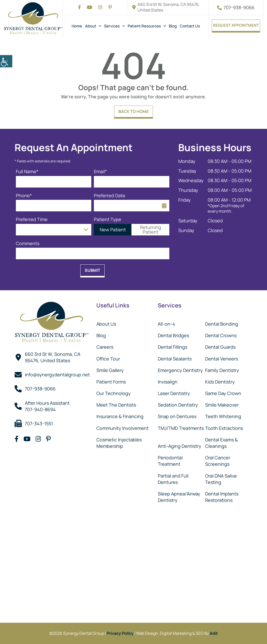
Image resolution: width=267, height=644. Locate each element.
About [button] (91, 26)
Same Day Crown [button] (223, 392)
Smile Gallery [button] (110, 368)
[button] (6, 61)
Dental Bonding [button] (222, 322)
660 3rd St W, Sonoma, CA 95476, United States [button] (166, 7)
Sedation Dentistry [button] (178, 403)
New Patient (113, 230)
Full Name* (27, 172)
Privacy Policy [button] (120, 633)
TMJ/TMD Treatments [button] (181, 426)
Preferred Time (32, 219)
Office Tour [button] (108, 357)
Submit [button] (92, 270)
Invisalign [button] (168, 380)
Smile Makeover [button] (222, 403)
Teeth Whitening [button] (223, 415)
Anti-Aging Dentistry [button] (180, 444)
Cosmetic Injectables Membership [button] (119, 441)
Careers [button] (105, 345)
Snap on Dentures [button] (177, 415)
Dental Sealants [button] (175, 357)
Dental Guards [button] (220, 345)
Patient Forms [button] (111, 380)
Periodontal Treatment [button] (170, 459)
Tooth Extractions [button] (224, 426)
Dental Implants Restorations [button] (222, 495)
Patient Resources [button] (144, 26)
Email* (100, 172)
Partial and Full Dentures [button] (173, 477)
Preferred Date (110, 196)
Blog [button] (173, 26)
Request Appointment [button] (236, 25)
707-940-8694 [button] (40, 408)
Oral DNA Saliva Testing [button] (221, 477)
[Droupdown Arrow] (86, 230)
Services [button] (112, 26)
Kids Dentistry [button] (220, 380)
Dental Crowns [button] (221, 334)
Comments (28, 243)
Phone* (24, 196)
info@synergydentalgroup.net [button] (57, 373)
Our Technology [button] (114, 392)
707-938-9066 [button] (236, 7)
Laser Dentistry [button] (174, 392)
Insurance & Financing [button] (120, 415)
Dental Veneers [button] (221, 357)
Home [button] (77, 26)
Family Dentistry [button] (222, 368)
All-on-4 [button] (166, 322)
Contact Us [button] (190, 26)
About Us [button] (106, 322)
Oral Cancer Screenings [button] (218, 459)
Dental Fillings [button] (173, 345)
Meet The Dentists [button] (116, 403)
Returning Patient (151, 230)
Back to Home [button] (133, 111)
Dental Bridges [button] (173, 334)
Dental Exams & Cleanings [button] (221, 441)
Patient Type (108, 219)
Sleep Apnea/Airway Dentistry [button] (179, 495)
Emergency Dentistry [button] (180, 368)
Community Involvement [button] (123, 426)
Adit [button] (214, 633)
